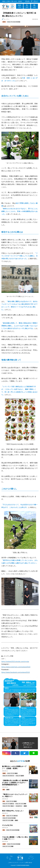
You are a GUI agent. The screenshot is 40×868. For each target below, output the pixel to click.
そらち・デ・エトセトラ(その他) (14, 22)
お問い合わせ (29, 863)
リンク (22, 863)
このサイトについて (13, 863)
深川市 (4, 22)
